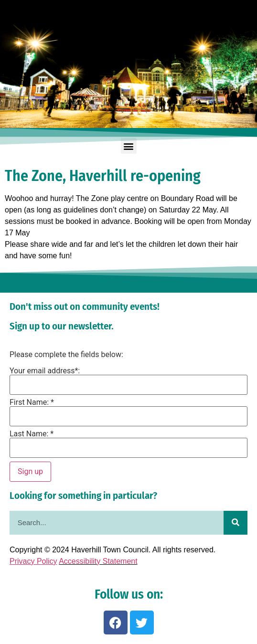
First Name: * (32, 402)
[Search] (236, 523)
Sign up (30, 471)
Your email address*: (45, 371)
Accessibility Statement (98, 561)
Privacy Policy (33, 561)
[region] (128, 64)
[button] (129, 146)
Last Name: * (32, 434)
